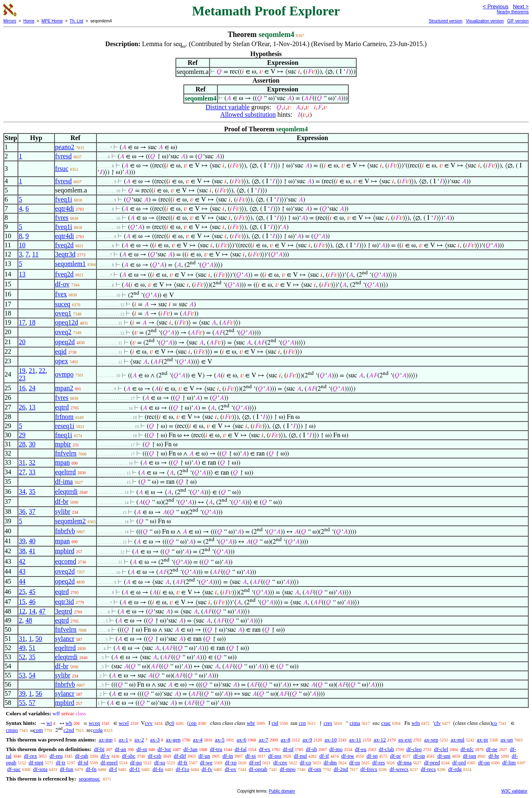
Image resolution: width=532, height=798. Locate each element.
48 (29, 620)
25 (22, 592)
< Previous (495, 6)
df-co (305, 762)
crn (302, 723)
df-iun (470, 756)
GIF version (518, 21)
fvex (61, 294)
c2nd (69, 730)
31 (22, 462)
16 (22, 388)
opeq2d (65, 342)
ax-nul (457, 740)
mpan (63, 462)
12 (22, 611)
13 (22, 274)
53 (22, 675)
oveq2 (63, 332)
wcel (124, 723)
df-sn (372, 756)
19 (22, 371)
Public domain (282, 791)
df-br (62, 501)
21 (32, 371)
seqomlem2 (71, 521)
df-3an (190, 749)
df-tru (216, 749)
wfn (416, 723)
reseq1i (65, 426)
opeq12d (67, 322)
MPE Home (52, 21)
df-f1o (183, 769)
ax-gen (173, 740)
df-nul (300, 756)
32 (32, 462)
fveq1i (64, 199)
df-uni (444, 756)
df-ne (491, 749)
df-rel (255, 762)
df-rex (30, 756)
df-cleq (414, 749)
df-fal (240, 749)
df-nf (288, 749)
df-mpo (288, 769)
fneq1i (64, 435)
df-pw (348, 756)
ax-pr (482, 740)
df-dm (330, 762)
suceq (63, 304)
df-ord (459, 762)
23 (22, 378)
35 (32, 491)
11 (35, 254)
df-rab (82, 756)
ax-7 (263, 740)
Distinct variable (227, 107)
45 (32, 592)
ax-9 (307, 740)
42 (22, 561)
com (38, 730)
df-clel (441, 749)
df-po (136, 762)
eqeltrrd (66, 472)
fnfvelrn (66, 453)
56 (39, 693)
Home (29, 21)
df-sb (312, 749)
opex (62, 361)
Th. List (77, 21)
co (494, 723)
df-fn (91, 769)
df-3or (164, 749)
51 (32, 648)
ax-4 (198, 740)
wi (49, 723)
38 (22, 551)
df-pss (275, 756)
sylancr (65, 639)
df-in (228, 756)
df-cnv (281, 762)
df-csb (155, 756)
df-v (105, 756)
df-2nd (341, 769)
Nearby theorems (513, 12)
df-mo (336, 749)
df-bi (99, 749)
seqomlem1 (71, 264)
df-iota (41, 769)
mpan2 (64, 388)
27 (22, 472)
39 (22, 541)
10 (22, 245)
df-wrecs (399, 769)
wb (69, 723)
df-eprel (109, 762)
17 (22, 322)
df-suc (14, 769)
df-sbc (129, 756)
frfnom (64, 417)
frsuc (62, 169)
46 (32, 602)
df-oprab (258, 769)
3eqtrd (64, 611)
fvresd (64, 156)
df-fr (182, 762)
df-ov (63, 284)
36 (22, 511)
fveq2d (64, 245)
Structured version (445, 21)
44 (22, 581)
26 (22, 407)
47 (42, 611)
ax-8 (285, 740)
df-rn (355, 762)
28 (22, 444)
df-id (83, 762)
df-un (204, 756)
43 (22, 571)
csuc (386, 723)
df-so (160, 762)
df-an (120, 749)
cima (355, 723)
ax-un (507, 740)
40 (32, 541)
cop (193, 723)
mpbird (65, 551)
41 (32, 551)
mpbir (63, 444)
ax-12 (380, 740)
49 (22, 648)
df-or (142, 749)
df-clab (386, 749)
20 (22, 342)
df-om (315, 769)
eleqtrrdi (66, 491)
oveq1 (63, 313)
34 (22, 491)
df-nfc (467, 749)
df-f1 (135, 769)
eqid (61, 351)
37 (32, 511)
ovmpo (64, 374)
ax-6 (242, 740)
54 (32, 675)
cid (275, 723)
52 (22, 657)
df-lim (509, 762)
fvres (62, 218)
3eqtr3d (65, 254)
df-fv (207, 769)
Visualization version (485, 21)
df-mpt (36, 762)
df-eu (361, 749)
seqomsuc (89, 779)
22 (42, 371)
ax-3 (155, 740)
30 (32, 444)
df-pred (432, 762)
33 (32, 472)
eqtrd (62, 407)
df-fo (158, 769)
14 (32, 611)
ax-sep (431, 740)
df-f (113, 769)
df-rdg (455, 769)
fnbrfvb (65, 531)
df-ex (265, 749)
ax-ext (405, 740)
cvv (149, 723)
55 (22, 703)
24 (32, 388)
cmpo (12, 730)
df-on (484, 762)
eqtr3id (65, 602)
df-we (206, 762)
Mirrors (10, 21)
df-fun (67, 769)
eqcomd (66, 561)
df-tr (60, 762)
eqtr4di (65, 208)
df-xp (231, 762)
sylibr (63, 511)
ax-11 (355, 740)
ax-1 (124, 740)
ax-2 (139, 740)
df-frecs (369, 769)
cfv (437, 723)
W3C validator (514, 791)
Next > (521, 6)
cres (328, 723)
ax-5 (220, 740)
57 (32, 703)
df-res (379, 762)
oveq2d (65, 571)
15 (22, 602)
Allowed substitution (248, 115)
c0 (172, 723)
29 (22, 435)
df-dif (180, 756)
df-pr (395, 756)
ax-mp (106, 740)
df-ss (250, 756)
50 (39, 639)
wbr (251, 723)
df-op (419, 756)
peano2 (65, 147)
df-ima (64, 482)
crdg (98, 730)
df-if (324, 756)
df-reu (56, 756)
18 (32, 322)
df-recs (428, 769)
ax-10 (331, 740)
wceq (94, 723)
